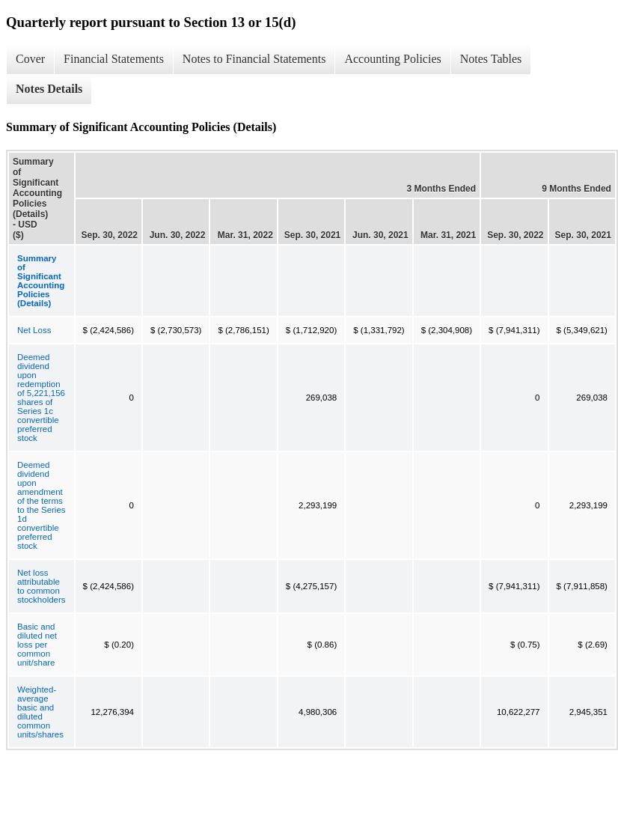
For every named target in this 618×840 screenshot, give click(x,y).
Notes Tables (491, 59)
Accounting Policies (392, 59)
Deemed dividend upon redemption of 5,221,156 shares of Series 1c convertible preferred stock (41, 398)
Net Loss (34, 330)
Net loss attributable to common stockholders (42, 586)
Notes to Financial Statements (254, 59)
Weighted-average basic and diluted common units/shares (40, 712)
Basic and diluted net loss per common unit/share (37, 645)
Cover (30, 59)
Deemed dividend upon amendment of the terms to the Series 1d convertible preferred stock (42, 505)
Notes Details (49, 89)
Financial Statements (114, 59)
